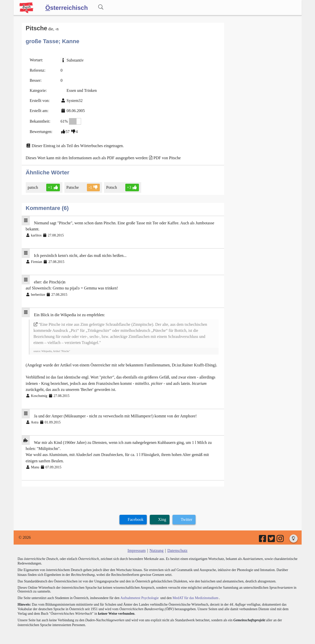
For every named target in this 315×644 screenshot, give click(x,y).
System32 (74, 101)
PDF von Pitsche (167, 158)
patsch (33, 187)
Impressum (137, 549)
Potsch (112, 187)
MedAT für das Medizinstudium (195, 596)
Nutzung (156, 549)
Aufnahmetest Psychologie (139, 596)
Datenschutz (177, 549)
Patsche (73, 187)
